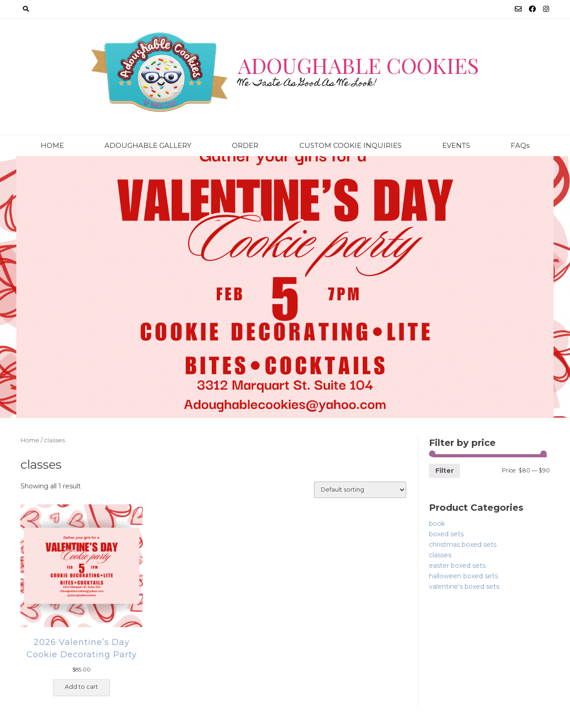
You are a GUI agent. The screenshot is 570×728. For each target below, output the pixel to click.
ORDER (245, 145)
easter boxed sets (457, 566)
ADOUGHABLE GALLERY (148, 145)
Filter (444, 471)
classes (440, 555)
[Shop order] (360, 490)
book (437, 524)
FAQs (520, 145)
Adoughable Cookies (358, 65)
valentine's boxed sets (464, 587)
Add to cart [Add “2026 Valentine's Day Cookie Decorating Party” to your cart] (81, 687)
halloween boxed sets (463, 576)
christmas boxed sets (463, 545)
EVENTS (456, 145)
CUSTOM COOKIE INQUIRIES (350, 145)
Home (30, 440)
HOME (52, 145)
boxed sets (446, 534)
